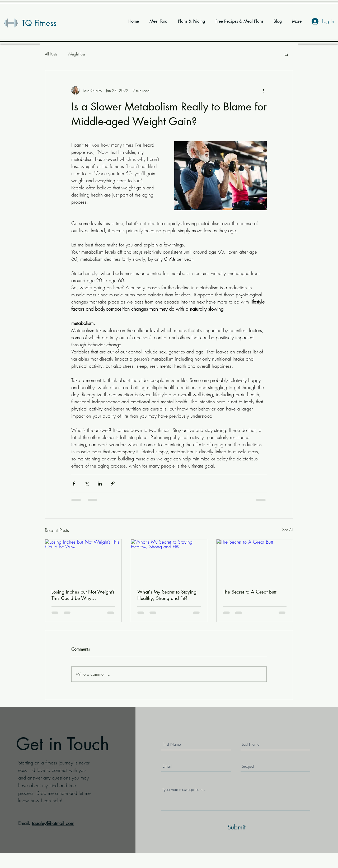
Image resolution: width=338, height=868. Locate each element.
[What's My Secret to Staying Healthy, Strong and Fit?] (169, 561)
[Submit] (236, 827)
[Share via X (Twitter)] (87, 484)
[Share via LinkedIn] (100, 484)
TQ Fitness (39, 23)
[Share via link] (113, 484)
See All (288, 529)
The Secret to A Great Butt (250, 592)
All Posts (51, 54)
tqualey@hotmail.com (53, 823)
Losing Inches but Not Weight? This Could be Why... (83, 595)
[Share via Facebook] (74, 484)
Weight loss (76, 54)
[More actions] (264, 90)
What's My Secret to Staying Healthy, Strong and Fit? (167, 595)
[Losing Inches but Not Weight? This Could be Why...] (83, 561)
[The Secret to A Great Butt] (255, 561)
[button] (286, 54)
